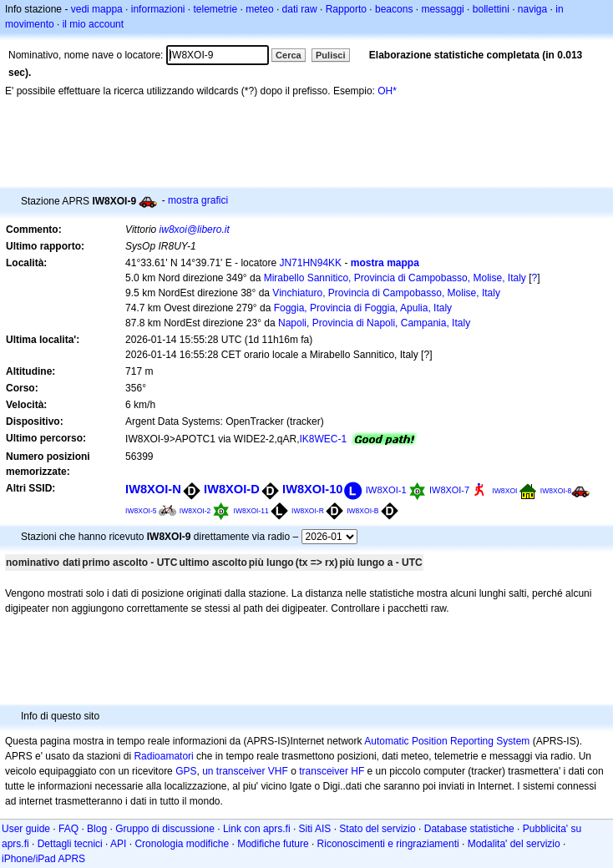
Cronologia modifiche (182, 844)
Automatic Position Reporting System (447, 741)
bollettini (491, 9)
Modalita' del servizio (514, 844)
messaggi (442, 9)
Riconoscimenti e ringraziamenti (388, 844)
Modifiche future (273, 844)
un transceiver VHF (245, 771)
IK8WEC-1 (324, 439)
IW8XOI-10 (312, 489)
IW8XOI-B (362, 511)
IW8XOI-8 (556, 491)
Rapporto (346, 9)
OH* (387, 91)
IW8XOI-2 (195, 511)
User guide (26, 829)
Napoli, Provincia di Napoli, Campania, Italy (374, 323)
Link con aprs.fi (257, 829)
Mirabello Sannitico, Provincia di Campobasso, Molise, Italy (395, 278)
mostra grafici (198, 200)
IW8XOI (504, 491)
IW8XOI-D (232, 489)
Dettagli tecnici (70, 844)
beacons (394, 9)
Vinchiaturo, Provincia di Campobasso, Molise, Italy (386, 293)
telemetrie (216, 9)
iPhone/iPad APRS (43, 859)
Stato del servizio (377, 829)
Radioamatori (163, 756)
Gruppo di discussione (165, 829)
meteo (259, 9)
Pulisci (330, 55)
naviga (532, 9)
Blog (97, 829)
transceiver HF (332, 771)
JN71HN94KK (310, 263)
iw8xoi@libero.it (195, 230)
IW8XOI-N (153, 489)
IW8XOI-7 (449, 490)
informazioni (158, 9)
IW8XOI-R (308, 511)
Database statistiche (469, 829)
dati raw (300, 9)
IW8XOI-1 (386, 490)
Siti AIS (315, 829)
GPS (186, 771)
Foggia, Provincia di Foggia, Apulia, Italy (363, 308)
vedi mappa (97, 9)
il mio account (93, 24)
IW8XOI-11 (251, 511)
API (118, 844)
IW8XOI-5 (141, 511)
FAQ (68, 829)
